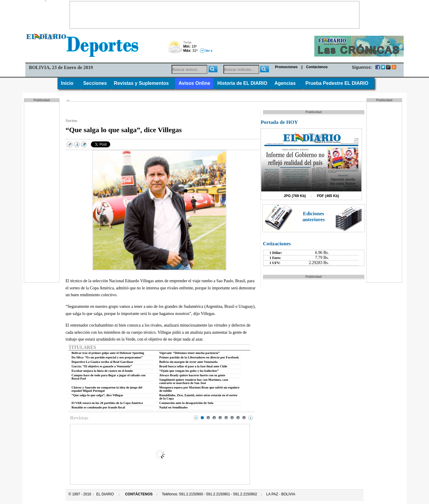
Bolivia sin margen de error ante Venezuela (189, 362)
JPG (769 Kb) (295, 196)
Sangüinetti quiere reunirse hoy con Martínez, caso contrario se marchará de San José (194, 381)
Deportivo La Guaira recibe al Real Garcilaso (102, 362)
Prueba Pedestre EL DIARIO (338, 83)
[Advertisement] (214, 15)
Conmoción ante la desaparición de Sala (186, 403)
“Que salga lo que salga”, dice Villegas (97, 395)
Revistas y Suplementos (143, 83)
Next (251, 418)
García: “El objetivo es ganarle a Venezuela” (102, 366)
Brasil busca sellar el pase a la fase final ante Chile (193, 366)
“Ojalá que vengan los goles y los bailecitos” (189, 371)
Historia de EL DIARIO (242, 83)
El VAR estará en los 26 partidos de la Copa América (107, 403)
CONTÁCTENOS (139, 494)
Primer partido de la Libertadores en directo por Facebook (199, 357)
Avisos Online (194, 83)
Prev (196, 418)
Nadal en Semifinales (174, 407)
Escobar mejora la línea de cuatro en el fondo (102, 371)
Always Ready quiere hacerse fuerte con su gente (192, 375)
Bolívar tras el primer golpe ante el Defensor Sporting (108, 353)
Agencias (286, 83)
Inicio (69, 83)
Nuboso (175, 48)
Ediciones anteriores (314, 217)
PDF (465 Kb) (328, 196)
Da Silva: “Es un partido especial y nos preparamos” (107, 357)
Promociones (286, 67)
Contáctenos (317, 67)
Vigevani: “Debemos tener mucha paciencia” (190, 353)
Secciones (95, 83)
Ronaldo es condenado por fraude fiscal (98, 407)
